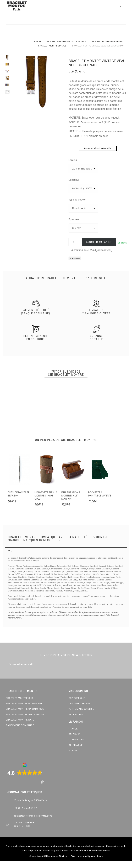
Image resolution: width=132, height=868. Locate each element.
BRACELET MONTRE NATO (20, 720)
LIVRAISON (76, 722)
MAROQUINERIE (79, 691)
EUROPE (73, 750)
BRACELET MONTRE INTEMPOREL (24, 704)
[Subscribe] (123, 665)
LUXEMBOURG (77, 740)
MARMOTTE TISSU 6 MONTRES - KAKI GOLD (46, 496)
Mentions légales (86, 856)
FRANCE (73, 729)
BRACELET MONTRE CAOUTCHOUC (25, 709)
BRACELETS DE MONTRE (22, 691)
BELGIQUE (74, 734)
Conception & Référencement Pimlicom (49, 856)
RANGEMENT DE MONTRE (20, 725)
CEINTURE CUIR (77, 698)
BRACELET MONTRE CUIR (20, 698)
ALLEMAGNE (76, 745)
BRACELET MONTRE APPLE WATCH (25, 714)
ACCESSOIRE (76, 714)
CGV (73, 856)
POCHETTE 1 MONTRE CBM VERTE (100, 494)
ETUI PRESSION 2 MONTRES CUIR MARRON (71, 496)
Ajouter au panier (99, 242)
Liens (100, 856)
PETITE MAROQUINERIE (81, 709)
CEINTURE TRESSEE (79, 704)
